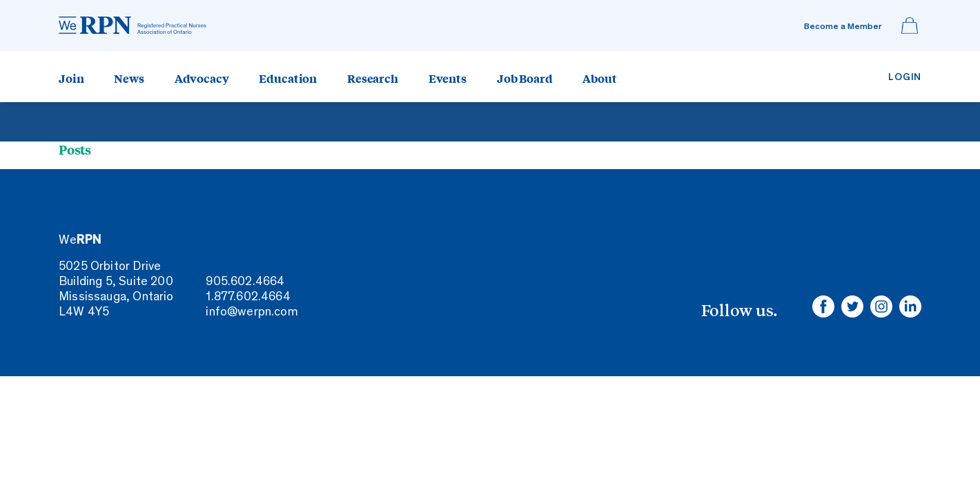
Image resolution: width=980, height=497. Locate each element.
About (599, 78)
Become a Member (843, 27)
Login (905, 78)
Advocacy (202, 78)
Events (448, 78)
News (129, 78)
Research (373, 78)
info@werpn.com (252, 313)
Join (71, 78)
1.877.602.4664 (248, 298)
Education (288, 78)
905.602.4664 (245, 282)
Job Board (525, 78)
